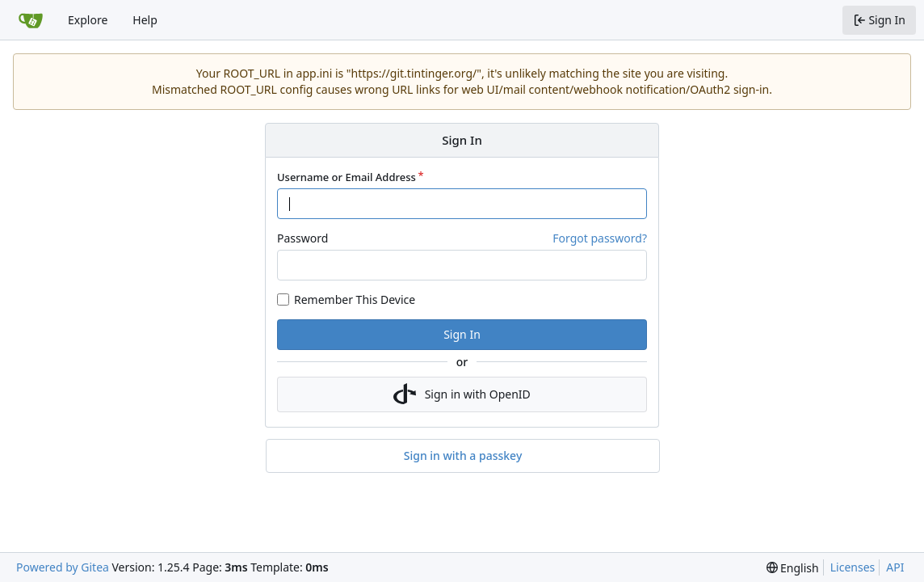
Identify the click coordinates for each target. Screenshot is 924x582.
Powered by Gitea (63, 567)
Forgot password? (600, 238)
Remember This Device (355, 299)
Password (302, 238)
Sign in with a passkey (463, 456)
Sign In (462, 334)
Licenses (853, 567)
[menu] (793, 568)
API (895, 567)
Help (145, 20)
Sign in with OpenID (462, 394)
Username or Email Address (346, 177)
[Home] (31, 20)
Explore (88, 20)
